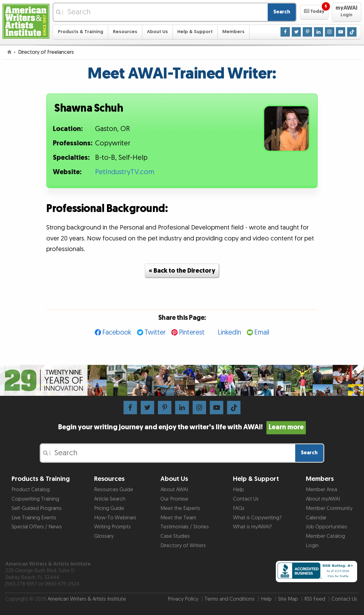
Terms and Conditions (230, 599)
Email (262, 333)
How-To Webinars (115, 518)
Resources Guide (114, 490)
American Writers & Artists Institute (87, 599)
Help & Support (195, 32)
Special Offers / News (37, 527)
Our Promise (174, 499)
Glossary (104, 536)
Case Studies (175, 536)
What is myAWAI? (252, 527)
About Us (157, 32)
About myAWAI (323, 499)
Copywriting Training (35, 499)
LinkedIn (229, 333)
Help (238, 490)
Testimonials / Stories (185, 527)
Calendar (316, 518)
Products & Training (81, 32)
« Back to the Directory (182, 271)
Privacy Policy (183, 599)
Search (282, 12)
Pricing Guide (109, 508)
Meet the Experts (180, 508)
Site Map (288, 599)
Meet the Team (178, 518)
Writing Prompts (112, 527)
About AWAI (174, 490)
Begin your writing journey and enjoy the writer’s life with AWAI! (182, 427)
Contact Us (246, 499)
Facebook (117, 333)
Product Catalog (31, 490)
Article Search (110, 499)
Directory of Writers (183, 546)
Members (233, 32)
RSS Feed (315, 599)
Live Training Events (34, 518)
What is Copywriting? (257, 518)
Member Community (329, 508)
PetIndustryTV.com (125, 172)
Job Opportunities (326, 527)
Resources (125, 32)
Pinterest (192, 333)
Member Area (321, 490)
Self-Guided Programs (37, 508)
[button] (314, 12)
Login (312, 546)
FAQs (239, 508)
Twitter (155, 333)
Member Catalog (325, 536)
